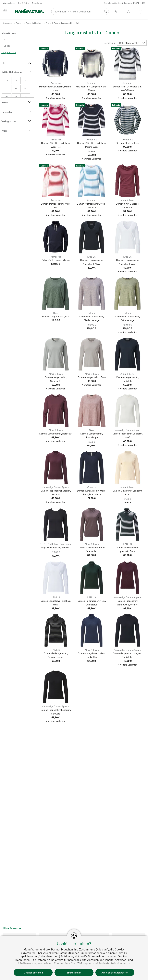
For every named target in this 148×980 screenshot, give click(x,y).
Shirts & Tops (52, 23)
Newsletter (37, 3)
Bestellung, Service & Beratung (124, 3)
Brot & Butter (23, 3)
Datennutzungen (69, 953)
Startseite (8, 23)
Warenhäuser (9, 3)
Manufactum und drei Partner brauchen (48, 949)
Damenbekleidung (34, 23)
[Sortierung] (132, 43)
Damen (19, 23)
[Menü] (5, 11)
